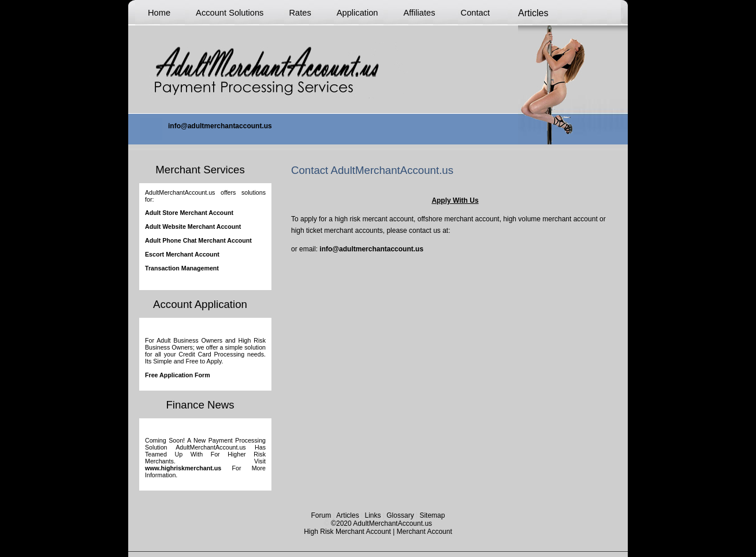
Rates (300, 13)
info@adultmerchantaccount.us (370, 249)
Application (357, 13)
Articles (347, 515)
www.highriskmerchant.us (183, 468)
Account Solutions (230, 13)
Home (159, 13)
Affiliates (419, 13)
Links (373, 515)
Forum (321, 515)
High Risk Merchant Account (347, 532)
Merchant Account (424, 532)
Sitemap (432, 515)
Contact (476, 13)
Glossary (400, 515)
